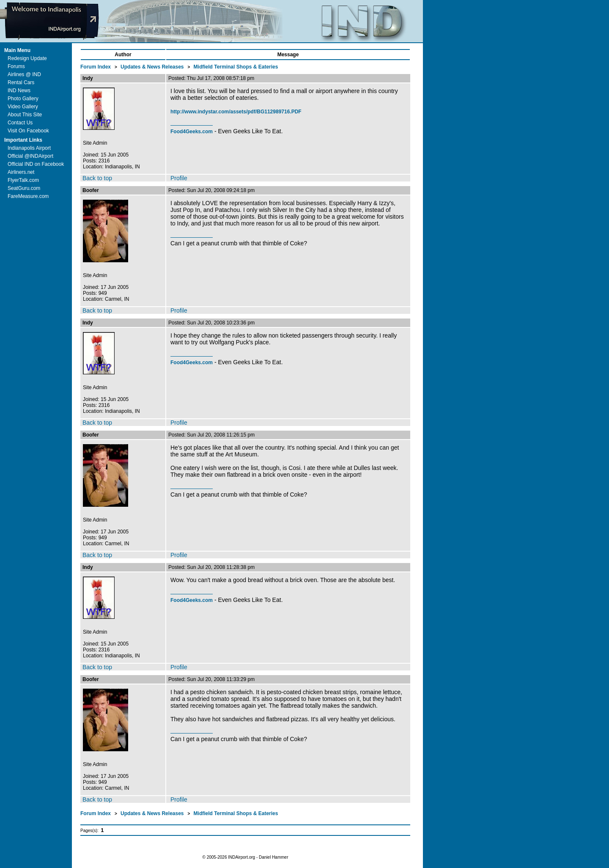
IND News (19, 91)
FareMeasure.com (28, 196)
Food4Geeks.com (192, 132)
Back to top (97, 178)
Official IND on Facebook (36, 164)
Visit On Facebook (28, 131)
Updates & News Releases (153, 67)
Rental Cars (21, 82)
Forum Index (96, 67)
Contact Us (20, 123)
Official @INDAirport (30, 156)
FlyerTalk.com (23, 180)
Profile (179, 178)
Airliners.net (21, 172)
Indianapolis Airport (29, 148)
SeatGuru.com (24, 188)
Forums (16, 66)
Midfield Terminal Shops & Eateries (236, 67)
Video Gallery (23, 107)
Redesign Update (27, 58)
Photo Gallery (23, 99)
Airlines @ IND (24, 74)
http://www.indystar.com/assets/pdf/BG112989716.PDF (236, 112)
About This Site (25, 115)
